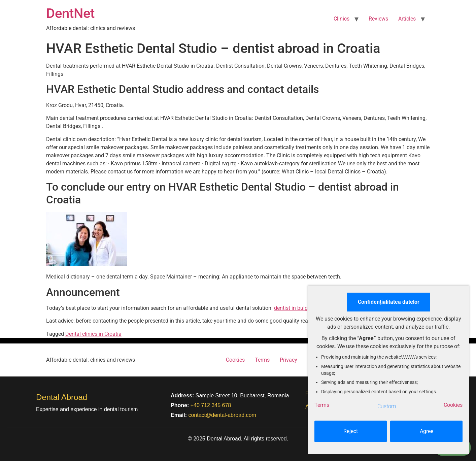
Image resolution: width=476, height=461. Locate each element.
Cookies (235, 360)
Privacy (288, 360)
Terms (262, 360)
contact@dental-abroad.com (222, 415)
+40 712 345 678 (211, 405)
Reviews (378, 19)
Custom (387, 406)
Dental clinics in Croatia (93, 334)
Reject (351, 431)
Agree (427, 431)
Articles (407, 19)
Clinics (342, 19)
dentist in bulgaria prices (303, 308)
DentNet (70, 13)
